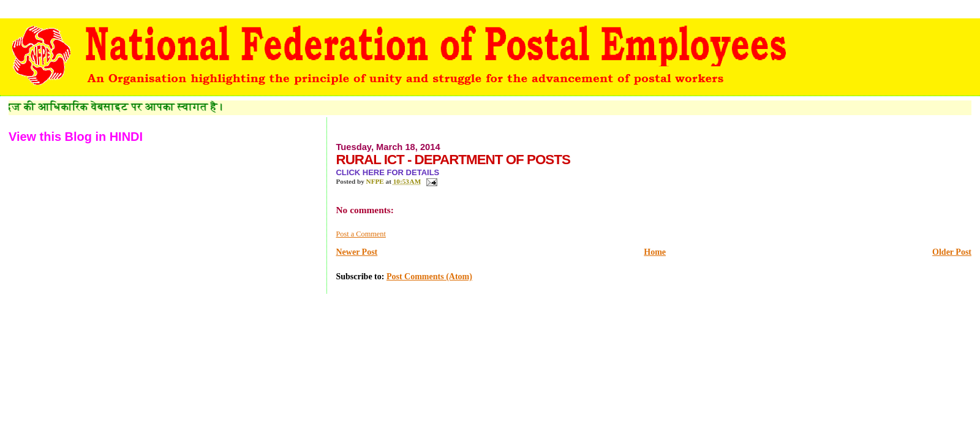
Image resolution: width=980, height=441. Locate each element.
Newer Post (356, 252)
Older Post (952, 252)
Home (655, 252)
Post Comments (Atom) (429, 277)
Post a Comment (360, 234)
